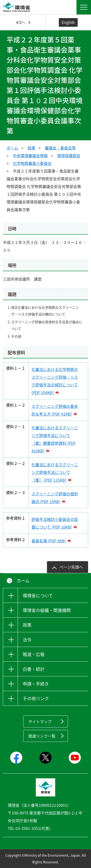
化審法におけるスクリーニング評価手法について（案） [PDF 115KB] (55, 472)
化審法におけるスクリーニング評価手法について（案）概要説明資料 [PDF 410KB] (55, 439)
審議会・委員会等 (60, 148)
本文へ (20, 22)
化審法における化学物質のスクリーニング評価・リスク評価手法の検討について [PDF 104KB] (55, 381)
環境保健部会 (69, 155)
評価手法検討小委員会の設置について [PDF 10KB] (55, 523)
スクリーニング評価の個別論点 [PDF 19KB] (55, 498)
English (68, 22)
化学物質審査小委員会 (32, 163)
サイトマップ (40, 721)
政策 (31, 148)
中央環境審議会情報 (30, 155)
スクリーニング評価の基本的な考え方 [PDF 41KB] (55, 410)
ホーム (12, 148)
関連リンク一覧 (42, 736)
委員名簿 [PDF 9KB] (49, 541)
